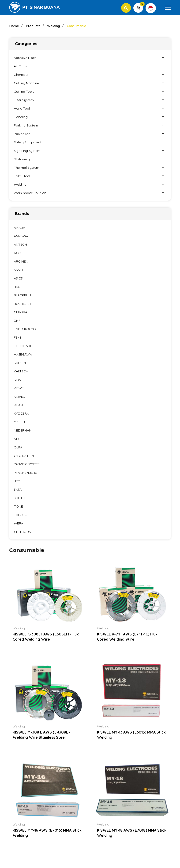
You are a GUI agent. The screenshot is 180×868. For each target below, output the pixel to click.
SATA (18, 490)
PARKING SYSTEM (27, 464)
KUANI (19, 405)
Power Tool (90, 134)
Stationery (90, 159)
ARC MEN (21, 262)
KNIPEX (19, 397)
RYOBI (19, 481)
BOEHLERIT (23, 304)
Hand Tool (90, 109)
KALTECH (21, 371)
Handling (90, 117)
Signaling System (90, 151)
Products (33, 26)
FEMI (17, 338)
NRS (17, 439)
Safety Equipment (90, 142)
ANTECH (20, 245)
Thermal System (90, 168)
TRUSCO (21, 515)
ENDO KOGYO (25, 329)
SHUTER (20, 498)
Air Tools (90, 66)
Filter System (90, 100)
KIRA (17, 380)
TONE (18, 507)
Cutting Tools (90, 92)
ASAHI (18, 270)
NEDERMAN (23, 431)
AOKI (18, 253)
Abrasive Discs (90, 58)
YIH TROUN (22, 532)
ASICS (18, 279)
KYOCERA (21, 414)
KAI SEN (20, 363)
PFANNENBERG (26, 473)
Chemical (90, 75)
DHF (17, 321)
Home (14, 26)
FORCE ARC (23, 346)
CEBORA (21, 312)
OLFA (18, 447)
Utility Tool (90, 176)
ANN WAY (21, 236)
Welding (54, 26)
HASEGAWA (23, 355)
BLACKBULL (23, 295)
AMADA (19, 228)
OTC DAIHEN (24, 456)
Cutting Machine (90, 83)
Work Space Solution (90, 193)
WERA (19, 524)
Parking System (90, 126)
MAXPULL (21, 422)
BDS (17, 287)
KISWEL (20, 388)
